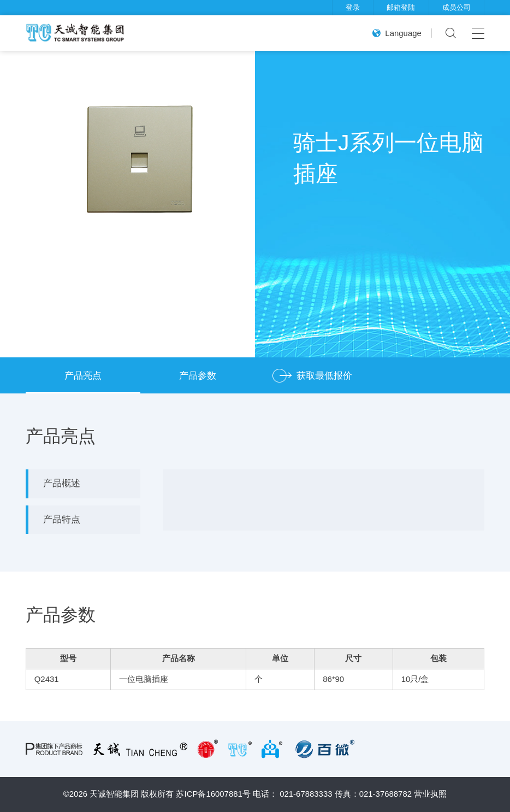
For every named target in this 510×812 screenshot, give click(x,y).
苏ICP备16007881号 (213, 794)
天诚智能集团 (114, 794)
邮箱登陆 (401, 7)
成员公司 (456, 7)
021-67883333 (306, 794)
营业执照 (430, 794)
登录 (353, 7)
